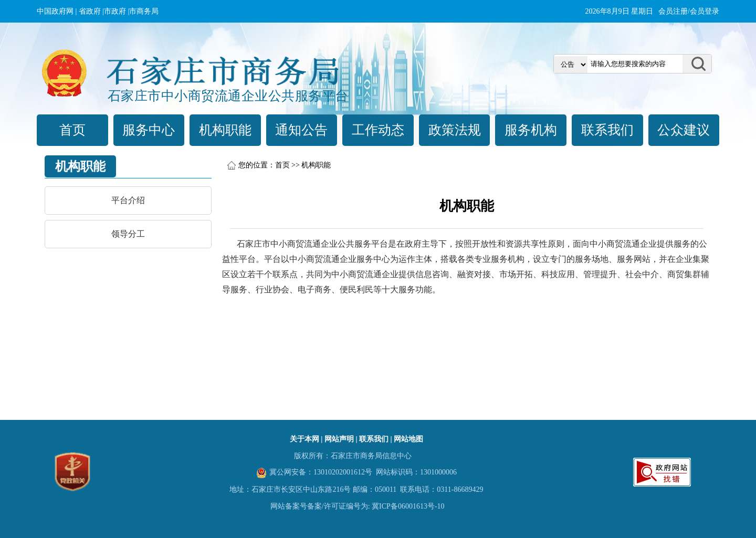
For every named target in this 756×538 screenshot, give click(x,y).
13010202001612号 (343, 472)
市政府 (115, 11)
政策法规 (455, 130)
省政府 (90, 11)
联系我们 (607, 130)
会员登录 (705, 11)
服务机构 (531, 130)
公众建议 (684, 130)
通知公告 (301, 130)
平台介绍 (128, 200)
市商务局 (144, 11)
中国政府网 (55, 11)
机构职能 (225, 130)
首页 (72, 130)
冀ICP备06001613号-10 (408, 506)
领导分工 (128, 234)
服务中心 (149, 130)
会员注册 (673, 11)
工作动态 (378, 130)
